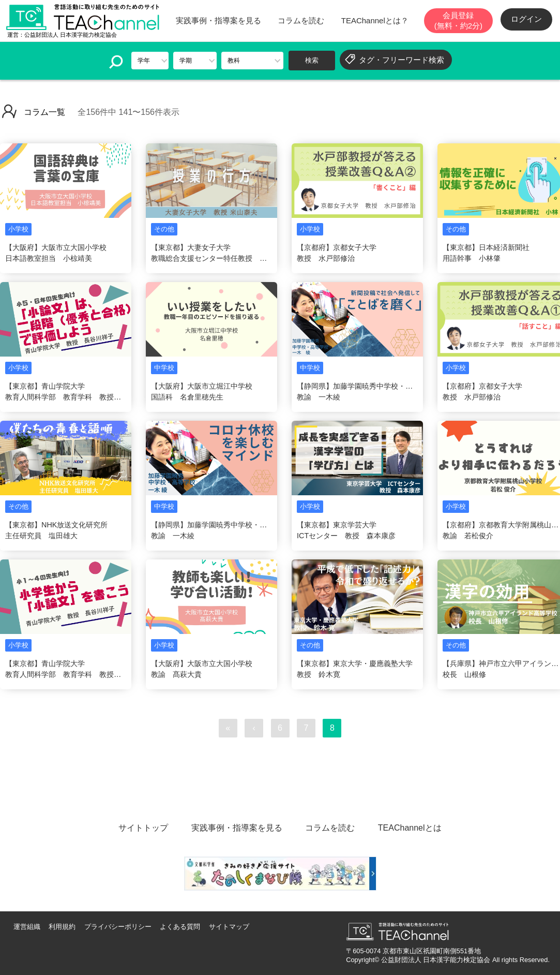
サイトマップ (229, 927)
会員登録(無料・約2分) (458, 20)
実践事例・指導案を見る (218, 20)
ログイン (526, 19)
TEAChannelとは (410, 828)
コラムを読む (301, 20)
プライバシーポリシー (118, 927)
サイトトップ (143, 828)
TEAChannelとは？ (375, 20)
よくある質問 (180, 927)
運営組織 (27, 927)
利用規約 (62, 927)
